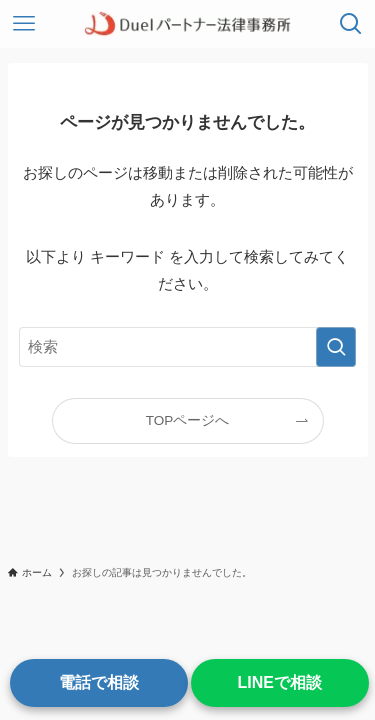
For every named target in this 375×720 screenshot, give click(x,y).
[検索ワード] (188, 347)
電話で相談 (99, 682)
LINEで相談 (280, 682)
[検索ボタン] (351, 24)
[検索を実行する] (336, 347)
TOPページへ (188, 420)
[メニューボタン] (24, 24)
